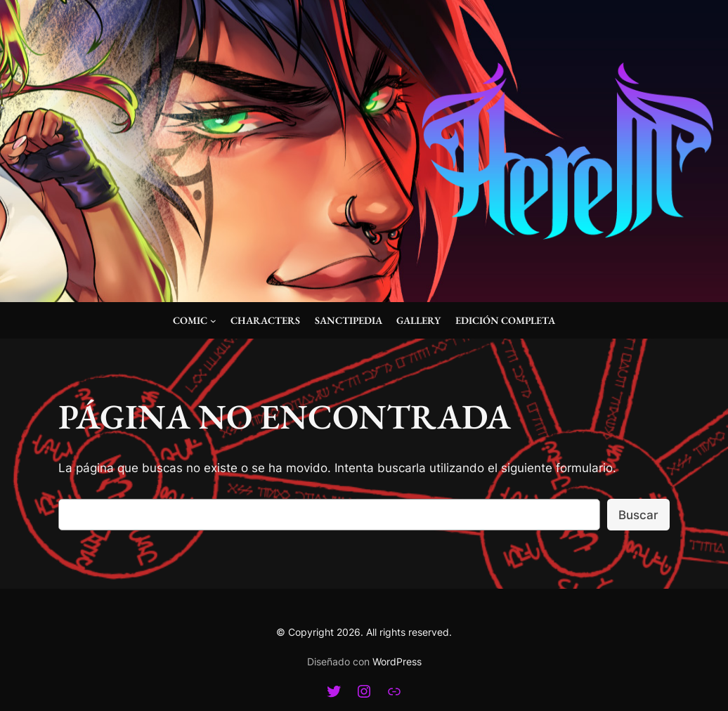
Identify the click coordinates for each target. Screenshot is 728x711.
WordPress (397, 661)
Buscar (638, 515)
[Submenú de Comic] (213, 321)
